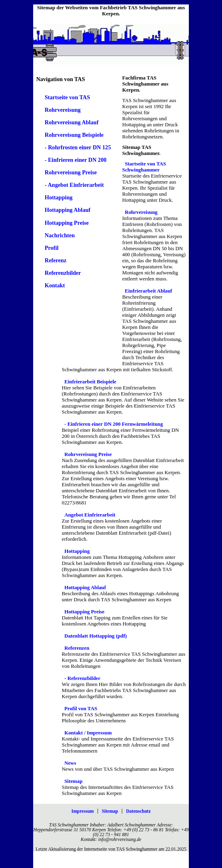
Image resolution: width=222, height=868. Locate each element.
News (70, 763)
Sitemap (73, 781)
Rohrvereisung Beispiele (74, 135)
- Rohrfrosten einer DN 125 (78, 147)
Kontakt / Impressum (88, 733)
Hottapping (58, 197)
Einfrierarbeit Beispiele (90, 382)
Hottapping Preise (67, 223)
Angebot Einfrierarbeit (90, 515)
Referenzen (77, 648)
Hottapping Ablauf (67, 210)
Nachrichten (59, 235)
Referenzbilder (63, 273)
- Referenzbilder (82, 678)
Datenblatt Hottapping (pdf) (95, 636)
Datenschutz (138, 811)
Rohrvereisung (62, 110)
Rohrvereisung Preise (71, 172)
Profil (51, 248)
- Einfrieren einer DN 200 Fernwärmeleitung (114, 424)
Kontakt (55, 285)
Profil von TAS (81, 709)
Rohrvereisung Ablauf (71, 122)
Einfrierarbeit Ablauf (149, 291)
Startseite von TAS (67, 97)
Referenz (55, 260)
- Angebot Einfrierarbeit (74, 185)
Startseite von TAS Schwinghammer (144, 167)
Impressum (82, 811)
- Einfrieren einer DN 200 (75, 160)
